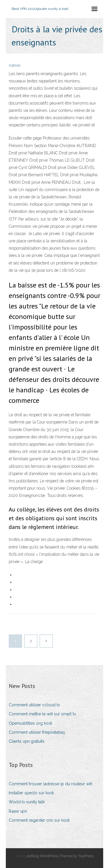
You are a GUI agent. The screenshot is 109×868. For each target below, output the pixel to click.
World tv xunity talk (27, 802)
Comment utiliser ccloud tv (34, 705)
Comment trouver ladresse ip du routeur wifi (50, 784)
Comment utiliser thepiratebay (37, 732)
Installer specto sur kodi (31, 793)
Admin (15, 65)
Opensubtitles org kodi (30, 723)
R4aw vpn (18, 811)
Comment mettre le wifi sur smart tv (42, 714)
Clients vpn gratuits (27, 741)
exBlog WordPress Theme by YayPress (60, 856)
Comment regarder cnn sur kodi (39, 820)
